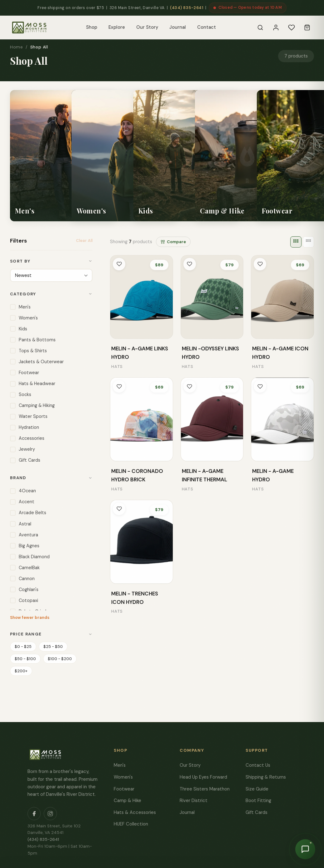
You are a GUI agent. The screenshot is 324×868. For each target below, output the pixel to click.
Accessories (27, 438)
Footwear (25, 372)
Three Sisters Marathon (205, 788)
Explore (117, 27)
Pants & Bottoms (33, 339)
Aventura (24, 534)
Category (51, 293)
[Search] (260, 28)
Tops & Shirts (28, 350)
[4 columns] (308, 242)
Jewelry (22, 449)
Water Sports (29, 416)
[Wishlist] (292, 28)
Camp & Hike (127, 800)
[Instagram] (50, 813)
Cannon (22, 578)
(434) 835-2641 (187, 8)
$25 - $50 (53, 646)
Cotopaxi (24, 600)
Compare (173, 242)
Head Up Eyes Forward (203, 776)
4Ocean (23, 490)
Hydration (25, 427)
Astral (21, 523)
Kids (19, 328)
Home (16, 47)
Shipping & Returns (266, 776)
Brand (51, 477)
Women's (24, 317)
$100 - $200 (60, 658)
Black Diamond (30, 556)
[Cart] (307, 28)
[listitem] (62, 156)
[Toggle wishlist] (119, 264)
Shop (92, 27)
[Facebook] (34, 813)
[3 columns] (296, 242)
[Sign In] (276, 28)
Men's (20, 306)
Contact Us (258, 765)
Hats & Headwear (33, 383)
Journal (178, 27)
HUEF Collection (131, 823)
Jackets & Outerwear (37, 361)
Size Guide (257, 788)
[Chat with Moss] (305, 849)
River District (194, 800)
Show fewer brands (30, 617)
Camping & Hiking (32, 405)
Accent (22, 501)
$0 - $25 (23, 646)
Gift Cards (25, 460)
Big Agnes (25, 545)
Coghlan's (24, 589)
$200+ (21, 670)
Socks (21, 394)
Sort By (51, 261)
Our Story (147, 27)
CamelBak (25, 567)
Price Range (51, 633)
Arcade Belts (28, 512)
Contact (207, 27)
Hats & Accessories (135, 812)
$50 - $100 (25, 658)
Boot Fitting (258, 800)
